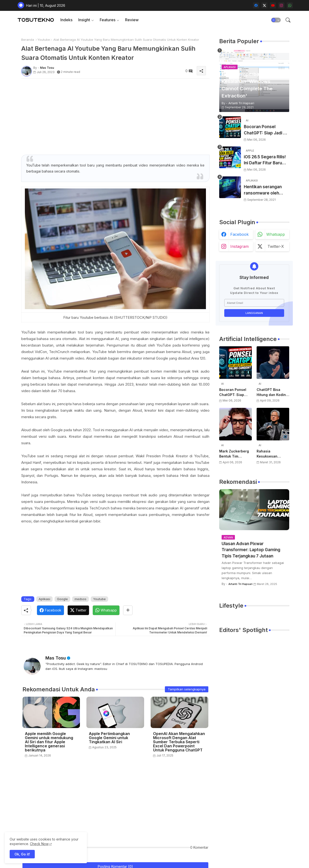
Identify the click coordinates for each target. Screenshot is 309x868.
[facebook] (256, 5)
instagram (239, 246)
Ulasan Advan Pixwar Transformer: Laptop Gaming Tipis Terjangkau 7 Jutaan (251, 550)
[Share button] (128, 610)
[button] (276, 20)
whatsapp (276, 234)
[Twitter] (78, 610)
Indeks (66, 20)
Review (132, 20)
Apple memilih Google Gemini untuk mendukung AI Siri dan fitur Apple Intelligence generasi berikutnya (49, 742)
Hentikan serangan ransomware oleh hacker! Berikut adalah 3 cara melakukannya (266, 190)
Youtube (44, 40)
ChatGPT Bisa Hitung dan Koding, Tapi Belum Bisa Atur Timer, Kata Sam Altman (273, 392)
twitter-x (276, 246)
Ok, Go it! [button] (22, 854)
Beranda (28, 40)
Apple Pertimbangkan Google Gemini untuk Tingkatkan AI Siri (109, 738)
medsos (81, 599)
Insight (84, 20)
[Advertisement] (115, 116)
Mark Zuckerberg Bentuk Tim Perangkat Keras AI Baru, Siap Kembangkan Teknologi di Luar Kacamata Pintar (235, 454)
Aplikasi (44, 599)
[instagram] (281, 5)
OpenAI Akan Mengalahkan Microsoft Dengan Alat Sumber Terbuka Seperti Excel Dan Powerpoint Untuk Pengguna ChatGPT (179, 742)
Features (108, 20)
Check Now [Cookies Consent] (39, 844)
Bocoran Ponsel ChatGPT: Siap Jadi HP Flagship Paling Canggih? (266, 130)
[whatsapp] (290, 5)
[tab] (66, 20)
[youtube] (273, 5)
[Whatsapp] (106, 610)
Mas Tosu (56, 658)
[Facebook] (50, 610)
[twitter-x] (264, 5)
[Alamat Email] (254, 303)
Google (62, 599)
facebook (239, 234)
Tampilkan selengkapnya (187, 689)
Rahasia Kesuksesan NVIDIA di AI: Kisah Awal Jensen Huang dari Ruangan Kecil (272, 454)
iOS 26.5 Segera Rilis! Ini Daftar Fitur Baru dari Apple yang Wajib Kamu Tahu (266, 160)
